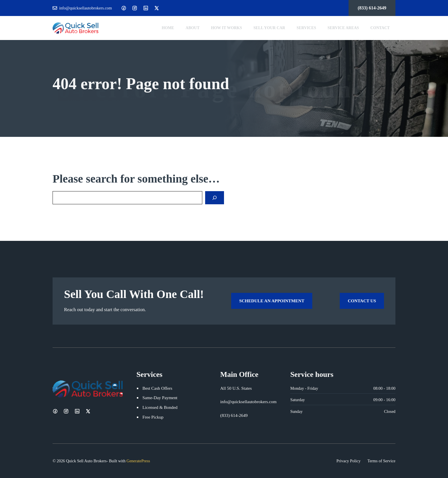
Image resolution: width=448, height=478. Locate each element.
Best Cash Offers (157, 388)
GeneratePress (138, 461)
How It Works (226, 28)
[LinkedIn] (146, 8)
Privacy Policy (349, 461)
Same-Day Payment (160, 398)
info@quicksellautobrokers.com (86, 8)
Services (306, 28)
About (193, 28)
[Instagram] (135, 8)
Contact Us (362, 301)
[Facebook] (124, 8)
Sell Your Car (269, 28)
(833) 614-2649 (372, 8)
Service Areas (343, 28)
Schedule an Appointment (272, 301)
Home (168, 28)
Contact (380, 28)
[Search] (215, 198)
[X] (157, 8)
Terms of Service (381, 461)
